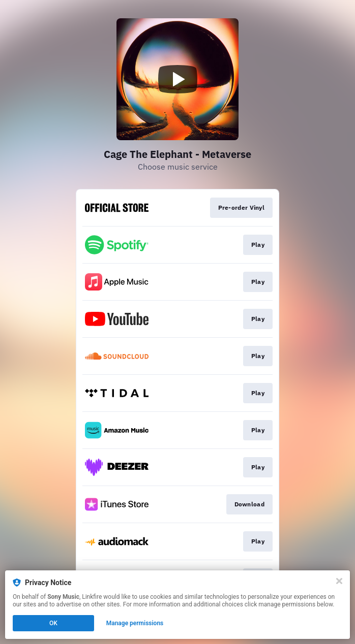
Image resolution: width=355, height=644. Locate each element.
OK (53, 623)
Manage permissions (135, 623)
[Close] (339, 581)
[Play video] (177, 79)
